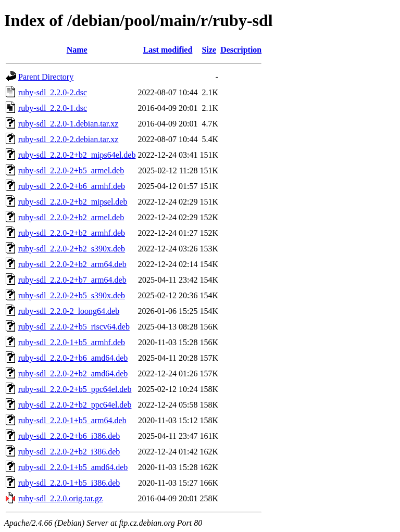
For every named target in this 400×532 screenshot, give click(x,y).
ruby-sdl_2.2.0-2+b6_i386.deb (69, 436)
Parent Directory (46, 77)
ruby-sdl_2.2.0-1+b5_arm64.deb (72, 420)
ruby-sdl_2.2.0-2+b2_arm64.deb (72, 264)
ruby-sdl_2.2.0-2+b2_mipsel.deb (73, 202)
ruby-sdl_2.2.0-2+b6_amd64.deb (73, 358)
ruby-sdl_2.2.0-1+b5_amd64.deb (73, 467)
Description (241, 50)
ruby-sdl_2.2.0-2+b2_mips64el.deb (77, 155)
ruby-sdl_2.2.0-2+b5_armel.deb (71, 170)
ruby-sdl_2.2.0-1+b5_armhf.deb (72, 342)
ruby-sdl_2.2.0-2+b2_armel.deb (71, 217)
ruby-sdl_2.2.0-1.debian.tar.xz (68, 124)
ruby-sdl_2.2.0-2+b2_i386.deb (69, 452)
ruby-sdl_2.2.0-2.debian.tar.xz (68, 139)
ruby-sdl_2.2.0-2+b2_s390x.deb (72, 249)
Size (209, 50)
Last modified (168, 50)
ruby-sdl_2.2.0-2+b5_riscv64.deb (74, 327)
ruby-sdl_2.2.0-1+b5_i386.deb (69, 483)
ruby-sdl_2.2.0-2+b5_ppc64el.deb (75, 389)
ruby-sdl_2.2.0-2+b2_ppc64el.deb (75, 405)
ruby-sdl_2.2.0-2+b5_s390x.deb (72, 295)
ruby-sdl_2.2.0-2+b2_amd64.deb (73, 373)
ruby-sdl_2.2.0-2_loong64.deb (69, 311)
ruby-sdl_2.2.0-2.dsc (53, 92)
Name (77, 50)
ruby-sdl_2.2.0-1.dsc (53, 108)
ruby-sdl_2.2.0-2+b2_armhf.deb (72, 233)
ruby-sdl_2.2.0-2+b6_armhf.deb (72, 186)
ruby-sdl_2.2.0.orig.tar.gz (60, 498)
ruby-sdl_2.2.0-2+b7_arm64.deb (72, 280)
